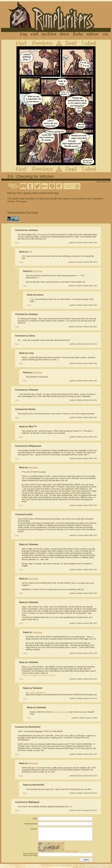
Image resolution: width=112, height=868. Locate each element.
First (19, 43)
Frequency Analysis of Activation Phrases (39, 675)
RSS (106, 34)
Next (73, 43)
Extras (93, 34)
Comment (34, 829)
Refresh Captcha (72, 851)
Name (35, 819)
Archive (49, 34)
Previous (40, 43)
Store (64, 34)
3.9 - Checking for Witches (30, 176)
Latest (91, 43)
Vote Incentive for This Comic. (23, 213)
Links (78, 34)
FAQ (24, 34)
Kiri (30, 252)
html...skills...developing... (36, 692)
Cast (35, 34)
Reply (17, 243)
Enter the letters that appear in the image (30, 855)
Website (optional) (31, 824)
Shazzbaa (37, 271)
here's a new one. (61, 712)
